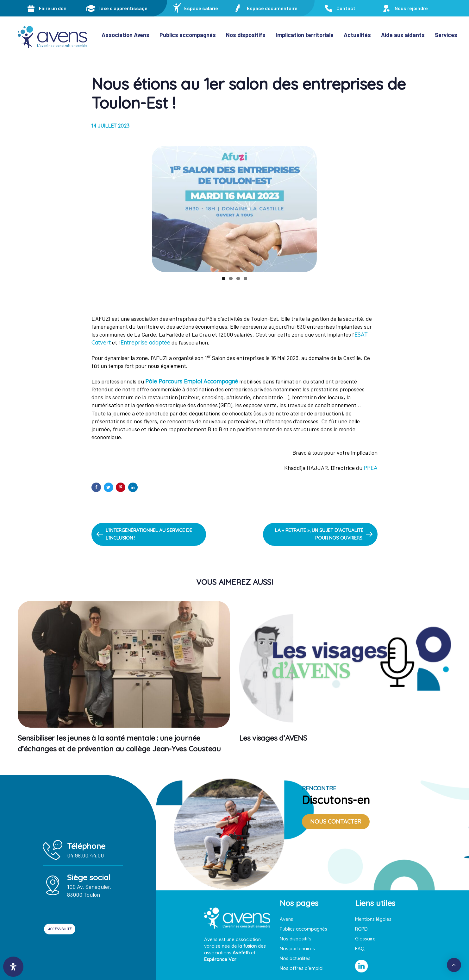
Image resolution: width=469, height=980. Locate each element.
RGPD (361, 929)
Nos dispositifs (296, 939)
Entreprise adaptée (145, 342)
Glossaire (365, 939)
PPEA (371, 468)
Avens (286, 919)
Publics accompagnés (303, 929)
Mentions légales (373, 919)
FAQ (360, 948)
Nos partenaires (297, 948)
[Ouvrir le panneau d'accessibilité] (13, 967)
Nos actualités (295, 958)
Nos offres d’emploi (302, 968)
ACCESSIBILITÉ (71, 929)
